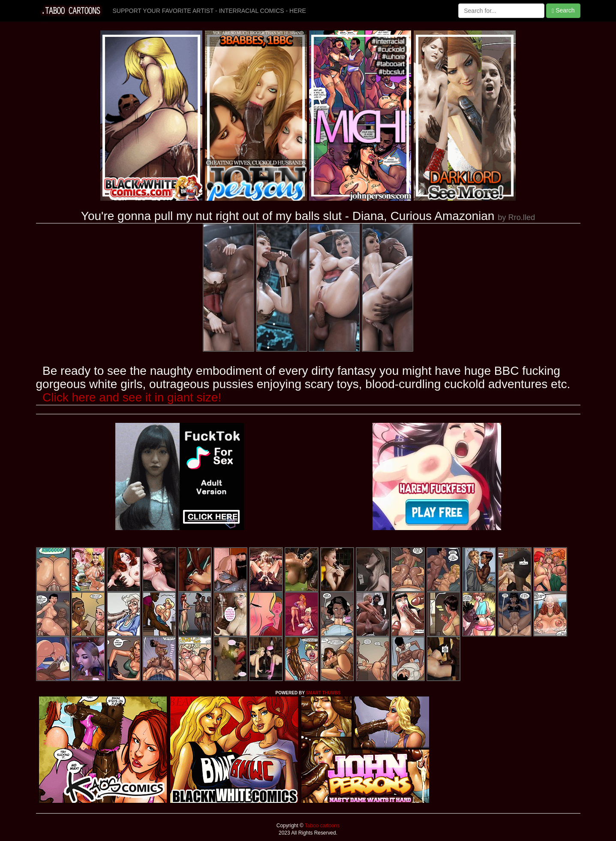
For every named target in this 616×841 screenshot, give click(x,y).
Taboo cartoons (322, 826)
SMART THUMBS (323, 693)
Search (563, 11)
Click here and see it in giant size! (132, 397)
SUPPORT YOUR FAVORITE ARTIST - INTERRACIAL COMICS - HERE (209, 11)
